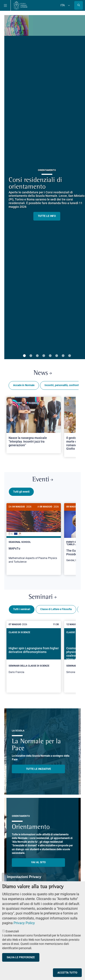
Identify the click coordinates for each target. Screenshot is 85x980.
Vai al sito (38, 861)
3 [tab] (37, 356)
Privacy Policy (24, 923)
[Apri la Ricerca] (79, 5)
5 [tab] (50, 356)
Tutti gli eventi (21, 492)
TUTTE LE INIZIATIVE (39, 767)
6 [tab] (57, 356)
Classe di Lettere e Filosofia (56, 607)
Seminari (42, 596)
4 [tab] (44, 356)
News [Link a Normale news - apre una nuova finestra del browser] (43, 373)
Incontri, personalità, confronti (62, 385)
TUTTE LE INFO (47, 216)
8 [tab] (70, 356)
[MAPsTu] (34, 536)
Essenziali (12, 931)
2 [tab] (31, 356)
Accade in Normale (24, 385)
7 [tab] (63, 356)
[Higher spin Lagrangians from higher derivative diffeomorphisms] (34, 654)
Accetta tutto (67, 973)
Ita (63, 5)
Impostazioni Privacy (24, 877)
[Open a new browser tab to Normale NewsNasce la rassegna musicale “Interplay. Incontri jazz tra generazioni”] (34, 425)
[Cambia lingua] (68, 5)
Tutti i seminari (22, 607)
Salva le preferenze (21, 957)
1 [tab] (24, 356)
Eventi (43, 480)
